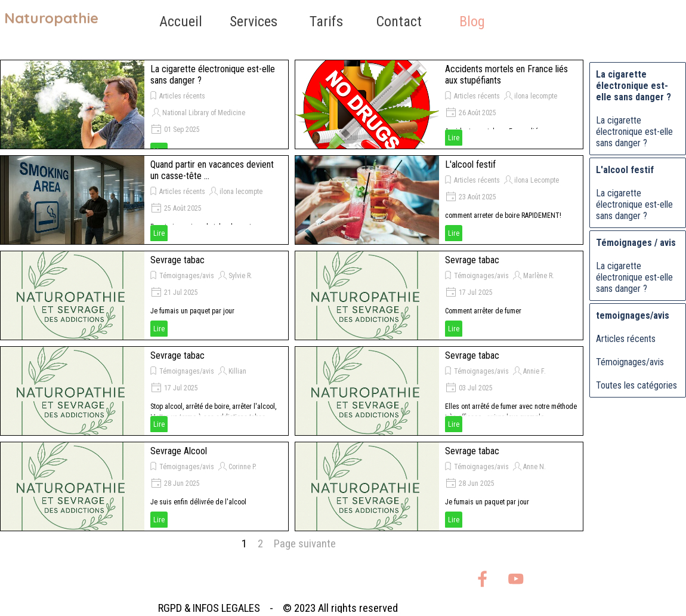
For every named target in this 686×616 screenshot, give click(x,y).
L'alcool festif (470, 164)
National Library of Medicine (204, 113)
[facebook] (482, 579)
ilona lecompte (536, 96)
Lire (454, 138)
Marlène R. (539, 276)
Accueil (181, 21)
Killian (237, 371)
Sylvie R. (240, 276)
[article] (144, 104)
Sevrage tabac (177, 260)
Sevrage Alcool (179, 451)
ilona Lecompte (537, 180)
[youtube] (516, 579)
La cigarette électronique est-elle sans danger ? (634, 132)
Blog (472, 21)
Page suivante (305, 544)
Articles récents (182, 96)
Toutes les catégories (636, 385)
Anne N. (534, 467)
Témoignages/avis (187, 276)
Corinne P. (242, 467)
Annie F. (534, 371)
